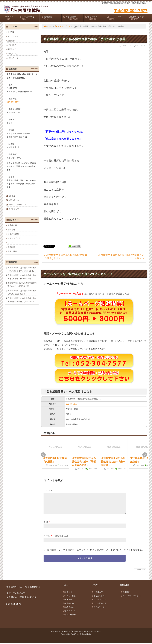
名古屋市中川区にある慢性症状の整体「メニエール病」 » (121, 257)
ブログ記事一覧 (99, 607)
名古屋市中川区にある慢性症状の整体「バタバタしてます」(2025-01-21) (21, 269)
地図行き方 (95, 18)
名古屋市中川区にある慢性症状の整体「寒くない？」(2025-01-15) (21, 284)
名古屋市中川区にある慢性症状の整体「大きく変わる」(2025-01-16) (21, 277)
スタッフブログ (63, 26)
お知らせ (11, 229)
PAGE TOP (140, 573)
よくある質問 (13, 234)
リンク (11, 243)
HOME (48, 26)
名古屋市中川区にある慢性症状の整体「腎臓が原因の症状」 (84, 462)
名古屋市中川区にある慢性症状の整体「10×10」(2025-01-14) (21, 292)
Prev (43, 455)
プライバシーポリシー (17, 205)
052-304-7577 (72, 404)
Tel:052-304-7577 (131, 11)
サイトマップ (14, 209)
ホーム (11, 18)
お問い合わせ (139, 18)
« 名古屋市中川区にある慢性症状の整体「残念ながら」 (66, 257)
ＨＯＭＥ (11, 32)
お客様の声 (73, 18)
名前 (46, 525)
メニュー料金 (29, 18)
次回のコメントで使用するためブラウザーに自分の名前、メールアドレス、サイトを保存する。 (96, 554)
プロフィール (117, 18)
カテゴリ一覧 (98, 611)
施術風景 (51, 18)
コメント (48, 491)
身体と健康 (12, 251)
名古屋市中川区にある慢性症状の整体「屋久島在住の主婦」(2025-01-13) (21, 300)
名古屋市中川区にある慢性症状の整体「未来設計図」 (113, 462)
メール (47, 539)
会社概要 (12, 196)
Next (145, 455)
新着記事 (11, 247)
